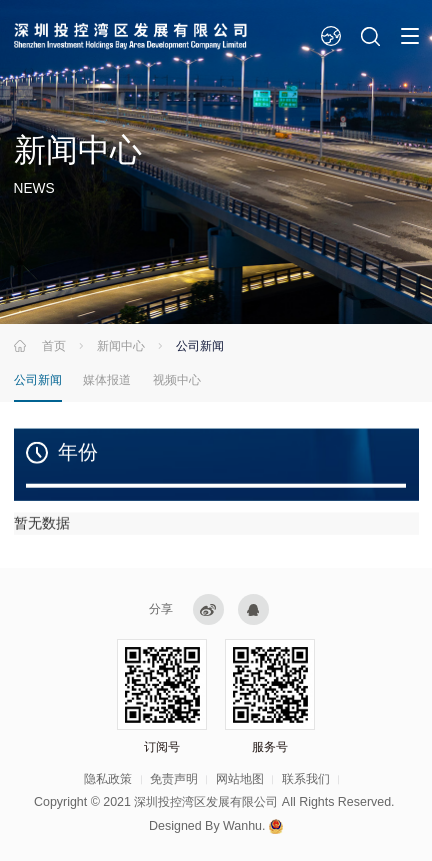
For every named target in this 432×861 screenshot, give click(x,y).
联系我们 (306, 779)
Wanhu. (244, 826)
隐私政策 (108, 779)
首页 (54, 346)
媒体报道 (107, 380)
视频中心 (177, 380)
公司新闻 (38, 380)
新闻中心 (121, 346)
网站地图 (240, 779)
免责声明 (174, 779)
